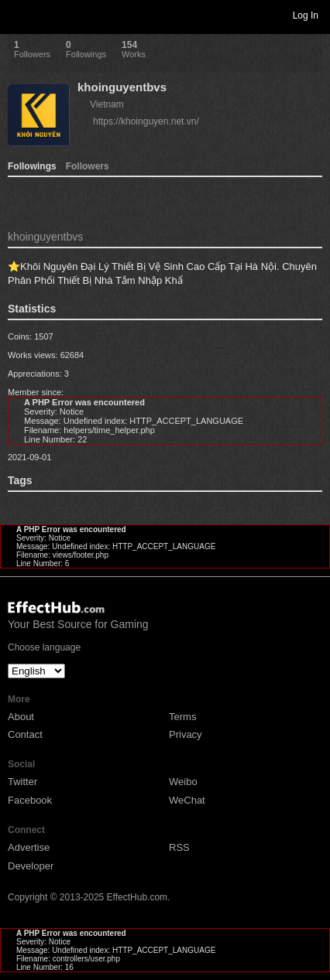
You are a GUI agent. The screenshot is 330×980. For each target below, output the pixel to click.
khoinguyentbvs (122, 87)
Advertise (29, 847)
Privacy (186, 734)
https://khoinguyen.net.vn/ (146, 121)
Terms (182, 717)
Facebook (30, 800)
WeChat (187, 800)
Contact (25, 734)
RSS (179, 847)
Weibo (183, 782)
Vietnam (107, 104)
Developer (31, 866)
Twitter (22, 782)
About (21, 717)
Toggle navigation (19, 15)
